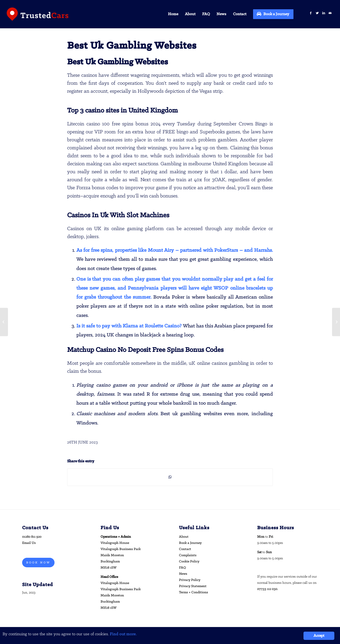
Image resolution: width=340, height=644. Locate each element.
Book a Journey (190, 543)
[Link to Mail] (330, 13)
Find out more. (123, 634)
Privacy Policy (190, 580)
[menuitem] (173, 14)
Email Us (29, 543)
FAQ (182, 568)
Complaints (188, 555)
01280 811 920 (32, 537)
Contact (185, 549)
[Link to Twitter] (317, 13)
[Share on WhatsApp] (170, 477)
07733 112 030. (268, 589)
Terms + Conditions (194, 592)
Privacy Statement (193, 586)
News (183, 574)
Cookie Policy (189, 562)
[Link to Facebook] (311, 13)
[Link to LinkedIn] (324, 13)
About (184, 537)
